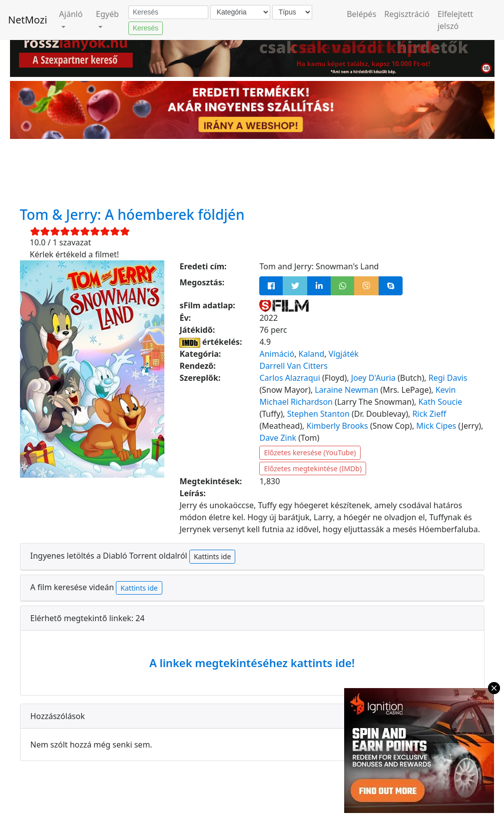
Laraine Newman (346, 390)
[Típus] (292, 12)
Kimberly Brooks (337, 426)
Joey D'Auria (373, 378)
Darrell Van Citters (293, 366)
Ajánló (71, 14)
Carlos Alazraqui (289, 378)
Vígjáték (344, 354)
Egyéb (107, 14)
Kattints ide (212, 556)
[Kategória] (240, 12)
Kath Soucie (440, 402)
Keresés (146, 28)
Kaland (312, 354)
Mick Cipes (436, 426)
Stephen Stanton (318, 414)
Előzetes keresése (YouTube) (310, 452)
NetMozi (27, 20)
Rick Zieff (429, 414)
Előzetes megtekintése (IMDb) (313, 468)
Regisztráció (407, 14)
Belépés (361, 14)
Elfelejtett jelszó (455, 20)
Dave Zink (278, 438)
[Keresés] (168, 12)
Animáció (277, 354)
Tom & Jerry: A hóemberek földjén (132, 214)
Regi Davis (448, 378)
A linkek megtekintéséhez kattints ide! (252, 663)
